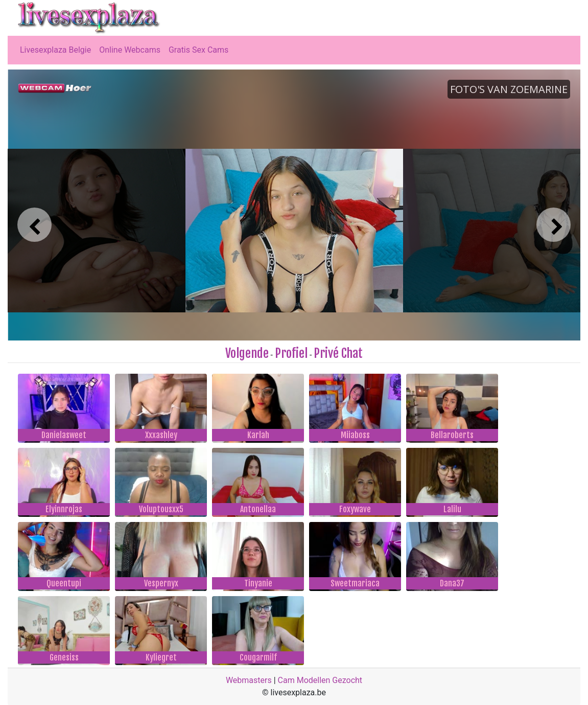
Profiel (291, 353)
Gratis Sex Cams (198, 50)
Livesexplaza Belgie (55, 50)
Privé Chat (338, 353)
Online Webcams (130, 50)
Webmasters (249, 680)
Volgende (247, 353)
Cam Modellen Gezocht (320, 680)
